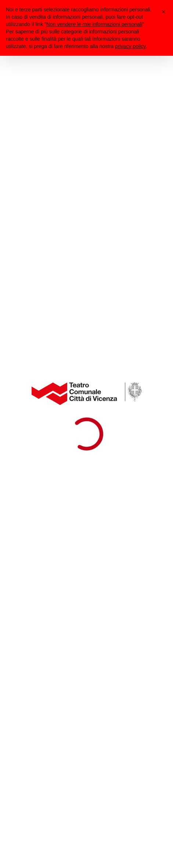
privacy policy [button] (130, 46)
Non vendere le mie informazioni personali (94, 24)
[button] (163, 12)
